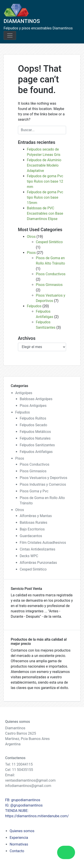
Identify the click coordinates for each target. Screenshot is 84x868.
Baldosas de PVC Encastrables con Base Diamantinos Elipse (45, 213)
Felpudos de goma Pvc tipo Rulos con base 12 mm (45, 181)
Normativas (19, 844)
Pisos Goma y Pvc (34, 491)
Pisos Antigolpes (33, 406)
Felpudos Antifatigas (36, 452)
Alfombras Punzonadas (38, 563)
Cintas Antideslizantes (38, 549)
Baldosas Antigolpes (36, 399)
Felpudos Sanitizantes (37, 445)
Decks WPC (29, 556)
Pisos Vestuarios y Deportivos (43, 478)
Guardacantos (31, 536)
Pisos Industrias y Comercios (43, 484)
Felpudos (34, 306)
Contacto (17, 851)
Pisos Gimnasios (49, 285)
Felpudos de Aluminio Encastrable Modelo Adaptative (44, 165)
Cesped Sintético (49, 242)
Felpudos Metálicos (35, 432)
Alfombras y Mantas (36, 516)
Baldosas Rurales (33, 523)
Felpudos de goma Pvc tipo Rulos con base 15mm (45, 197)
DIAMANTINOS (22, 21)
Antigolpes (24, 393)
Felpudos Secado (33, 425)
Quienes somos (22, 831)
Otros (31, 237)
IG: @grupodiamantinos (24, 805)
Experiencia (19, 838)
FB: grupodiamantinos (23, 800)
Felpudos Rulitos (33, 418)
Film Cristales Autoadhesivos (43, 543)
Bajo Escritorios (32, 529)
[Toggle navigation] (10, 35)
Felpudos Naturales (35, 438)
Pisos (31, 253)
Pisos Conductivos (51, 274)
